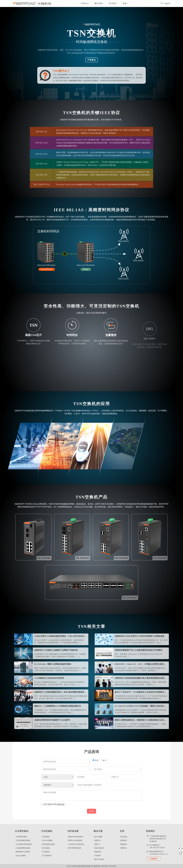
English (167, 3)
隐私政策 (124, 844)
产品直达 (91, 60)
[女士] (101, 760)
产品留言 (154, 859)
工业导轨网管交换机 (23, 840)
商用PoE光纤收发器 (75, 840)
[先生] (93, 760)
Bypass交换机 (21, 855)
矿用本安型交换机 (48, 844)
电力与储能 (98, 837)
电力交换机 (46, 848)
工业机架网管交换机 (23, 848)
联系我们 (124, 840)
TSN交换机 (46, 837)
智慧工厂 (97, 844)
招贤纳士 (124, 848)
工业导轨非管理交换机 (24, 844)
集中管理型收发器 (74, 848)
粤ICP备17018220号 (109, 866)
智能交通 (97, 852)
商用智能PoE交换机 (23, 852)
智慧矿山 (97, 840)
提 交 (91, 811)
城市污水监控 (99, 859)
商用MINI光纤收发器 (75, 837)
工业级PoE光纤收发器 (76, 844)
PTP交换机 (46, 852)
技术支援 (124, 837)
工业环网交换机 (21, 837)
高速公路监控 (99, 848)
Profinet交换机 (47, 840)
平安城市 (97, 855)
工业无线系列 (47, 855)
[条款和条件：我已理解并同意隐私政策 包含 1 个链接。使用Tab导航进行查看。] (92, 804)
